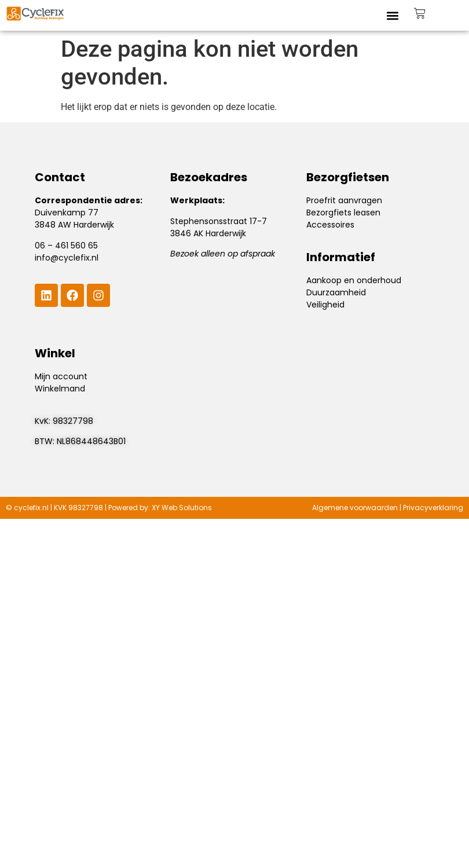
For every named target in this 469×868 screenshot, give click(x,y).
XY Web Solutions (182, 508)
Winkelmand (60, 389)
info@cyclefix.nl (67, 258)
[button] (393, 15)
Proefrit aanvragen (344, 200)
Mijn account (61, 376)
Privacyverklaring (433, 508)
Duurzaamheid (336, 292)
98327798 (73, 421)
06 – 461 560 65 (66, 246)
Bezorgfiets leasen (343, 213)
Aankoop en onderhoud (354, 280)
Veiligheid (325, 305)
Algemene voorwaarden (355, 508)
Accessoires (330, 225)
